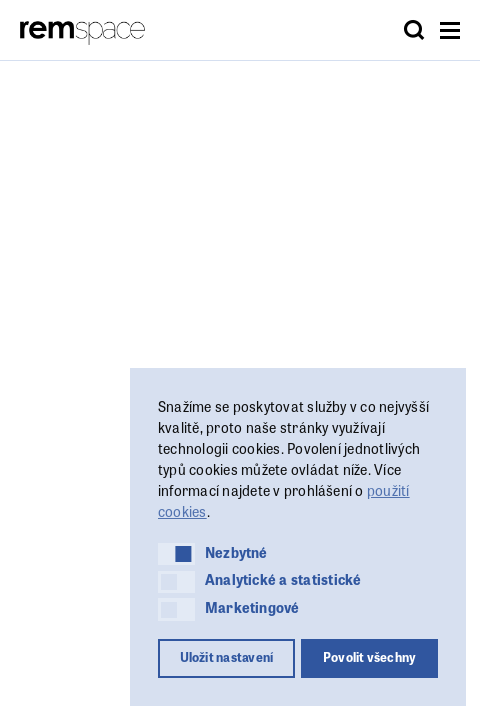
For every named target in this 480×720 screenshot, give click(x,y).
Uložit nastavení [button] (227, 657)
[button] (176, 554)
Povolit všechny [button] (370, 657)
